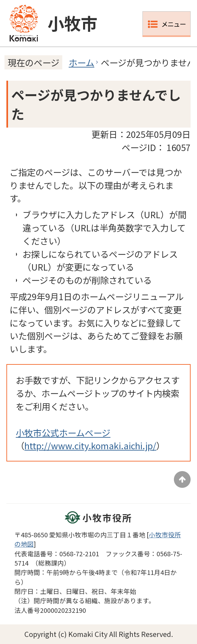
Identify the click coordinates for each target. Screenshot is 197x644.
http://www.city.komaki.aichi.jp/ (90, 445)
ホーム (81, 62)
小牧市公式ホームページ (63, 433)
